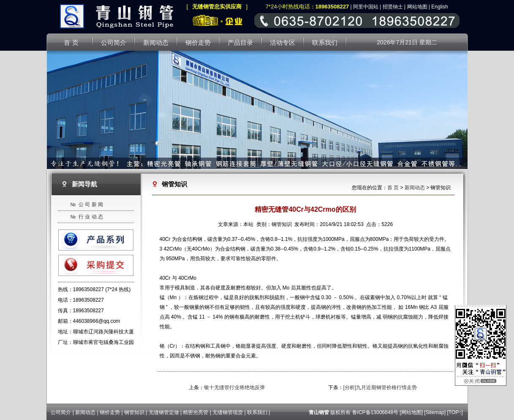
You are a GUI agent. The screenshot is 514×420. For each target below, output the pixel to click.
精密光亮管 (196, 412)
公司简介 (61, 412)
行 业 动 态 (91, 217)
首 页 (393, 188)
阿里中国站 (366, 7)
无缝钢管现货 (228, 412)
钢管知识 (134, 412)
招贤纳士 (393, 7)
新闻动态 (415, 188)
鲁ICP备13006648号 (375, 412)
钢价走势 (110, 412)
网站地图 (417, 7)
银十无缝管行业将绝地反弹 (234, 387)
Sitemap (435, 412)
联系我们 (257, 412)
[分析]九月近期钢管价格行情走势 (380, 387)
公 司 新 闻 (91, 205)
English (439, 7)
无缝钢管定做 (164, 412)
